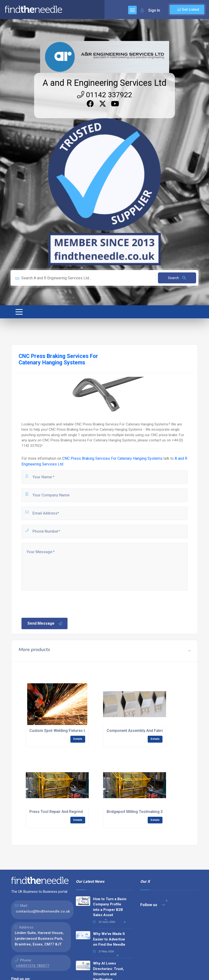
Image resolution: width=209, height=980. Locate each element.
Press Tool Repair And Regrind (56, 812)
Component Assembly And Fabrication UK (143, 731)
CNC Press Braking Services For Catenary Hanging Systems (112, 458)
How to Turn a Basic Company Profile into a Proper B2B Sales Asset (110, 907)
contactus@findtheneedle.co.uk (43, 911)
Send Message (45, 623)
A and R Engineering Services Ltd (104, 83)
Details (78, 739)
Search (177, 278)
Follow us (153, 905)
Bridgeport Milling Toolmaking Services (141, 812)
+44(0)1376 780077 (33, 966)
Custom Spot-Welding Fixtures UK (59, 731)
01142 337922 (105, 95)
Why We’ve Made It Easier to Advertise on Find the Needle (109, 939)
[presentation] (57, 604)
